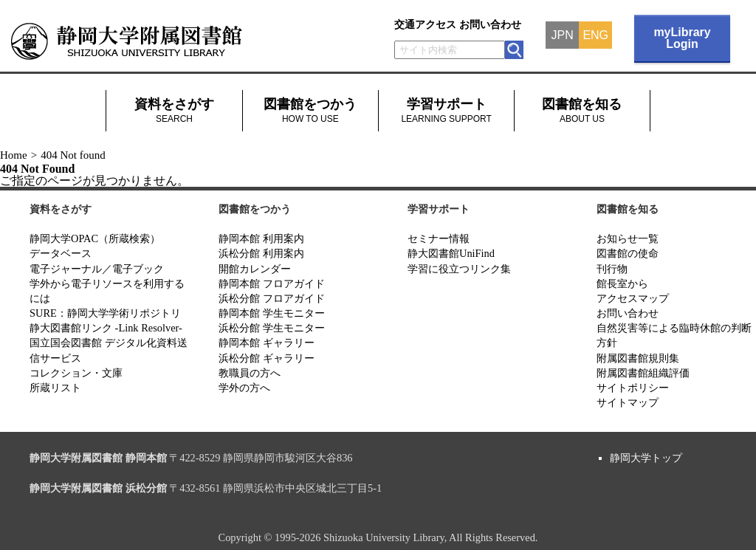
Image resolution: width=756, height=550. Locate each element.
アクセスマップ (633, 298)
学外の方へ (244, 388)
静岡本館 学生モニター (272, 313)
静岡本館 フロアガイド (272, 283)
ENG (595, 35)
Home (14, 155)
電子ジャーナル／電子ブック (97, 269)
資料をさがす (174, 110)
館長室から (622, 283)
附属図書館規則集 (638, 358)
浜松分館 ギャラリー (267, 358)
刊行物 (612, 269)
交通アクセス (425, 25)
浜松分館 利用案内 (261, 253)
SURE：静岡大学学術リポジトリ (105, 313)
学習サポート (446, 110)
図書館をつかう (310, 110)
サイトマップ (628, 402)
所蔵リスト (55, 388)
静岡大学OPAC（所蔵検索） (95, 238)
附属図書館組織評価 (643, 373)
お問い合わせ (490, 25)
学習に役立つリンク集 (459, 269)
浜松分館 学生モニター (272, 328)
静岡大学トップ (646, 458)
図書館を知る (582, 110)
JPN (563, 35)
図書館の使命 (628, 253)
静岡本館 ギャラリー (267, 343)
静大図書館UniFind (451, 253)
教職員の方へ (250, 373)
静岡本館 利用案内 (261, 238)
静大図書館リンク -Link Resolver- (106, 328)
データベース (61, 253)
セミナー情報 (439, 238)
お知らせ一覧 (628, 238)
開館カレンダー (255, 269)
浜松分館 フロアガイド (272, 298)
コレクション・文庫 (76, 373)
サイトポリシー (633, 388)
